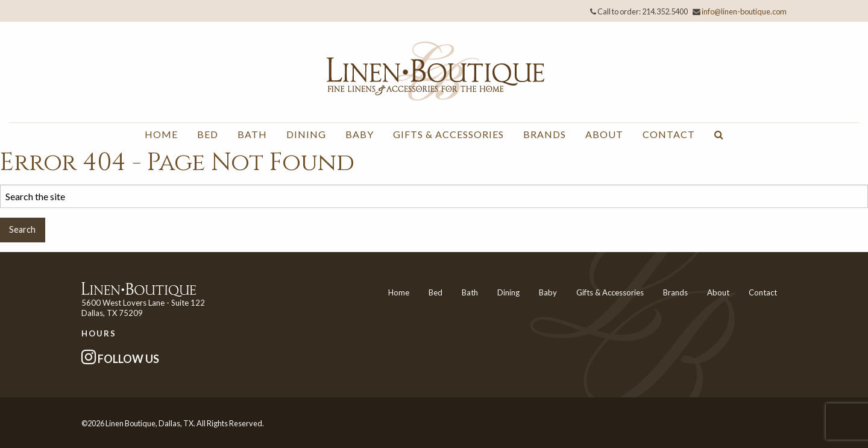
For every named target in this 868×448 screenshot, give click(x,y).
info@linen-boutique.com (744, 11)
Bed (208, 134)
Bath (252, 134)
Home (161, 134)
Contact (669, 134)
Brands (545, 134)
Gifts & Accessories (448, 134)
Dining (306, 134)
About (604, 134)
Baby (360, 134)
